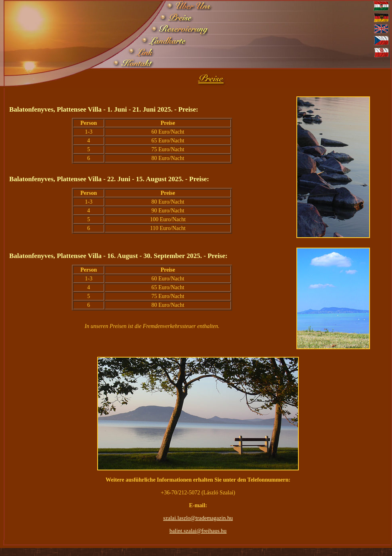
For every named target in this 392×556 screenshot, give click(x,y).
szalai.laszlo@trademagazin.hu (198, 518)
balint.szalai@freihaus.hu (198, 531)
